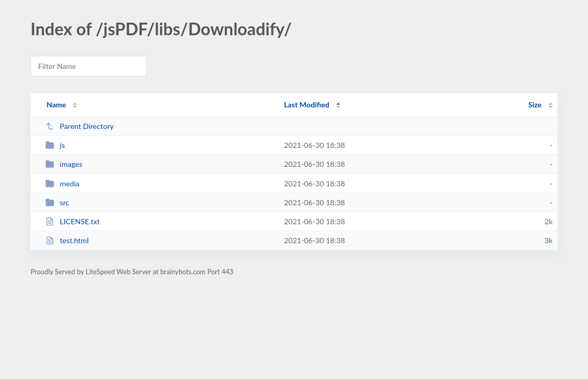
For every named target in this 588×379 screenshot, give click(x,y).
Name (56, 104)
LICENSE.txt (72, 221)
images (64, 164)
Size (535, 104)
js (55, 145)
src (57, 202)
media (62, 183)
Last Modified (307, 104)
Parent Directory (80, 126)
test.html (67, 240)
